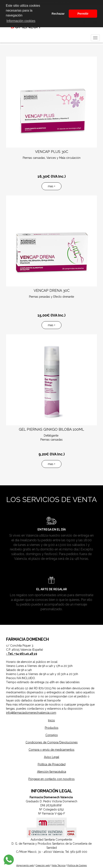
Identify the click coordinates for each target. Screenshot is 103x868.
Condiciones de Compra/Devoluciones (52, 742)
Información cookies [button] (21, 21)
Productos (52, 728)
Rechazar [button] (58, 14)
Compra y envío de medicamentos (51, 750)
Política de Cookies (77, 865)
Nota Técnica (59, 865)
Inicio (51, 720)
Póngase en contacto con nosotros (51, 779)
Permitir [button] (83, 14)
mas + (51, 186)
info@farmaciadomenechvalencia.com (31, 713)
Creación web (43, 865)
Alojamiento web (25, 865)
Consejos (52, 735)
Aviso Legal (52, 757)
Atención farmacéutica (52, 772)
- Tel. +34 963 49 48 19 (22, 654)
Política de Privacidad (52, 764)
